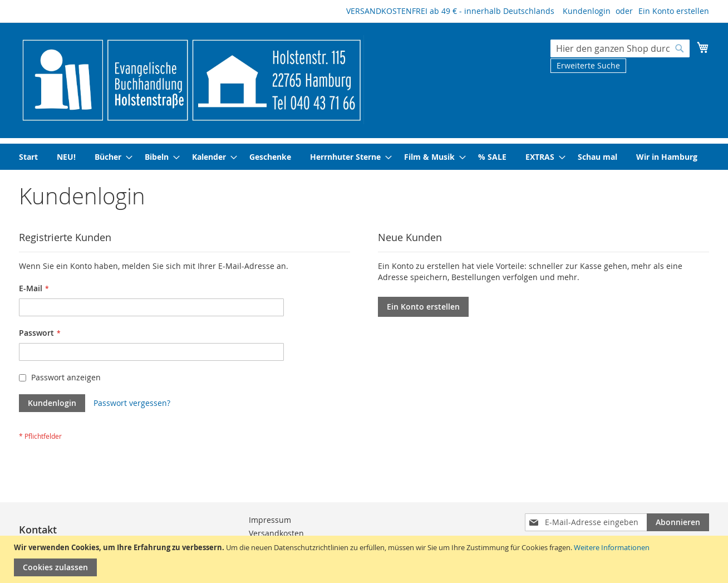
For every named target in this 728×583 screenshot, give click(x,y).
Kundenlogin (587, 11)
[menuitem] (28, 157)
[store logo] (191, 80)
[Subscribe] (678, 522)
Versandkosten (276, 533)
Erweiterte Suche (588, 65)
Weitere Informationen (612, 547)
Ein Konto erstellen (674, 11)
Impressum (270, 520)
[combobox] (620, 48)
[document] (365, 559)
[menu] (364, 157)
